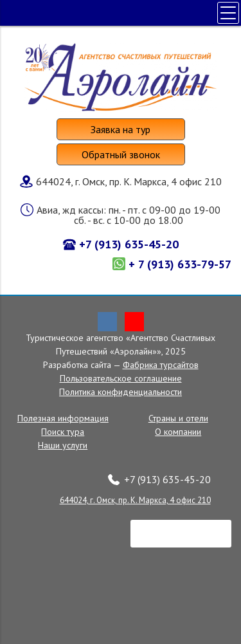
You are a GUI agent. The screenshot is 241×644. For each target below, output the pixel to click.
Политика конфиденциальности (121, 392)
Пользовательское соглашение (121, 378)
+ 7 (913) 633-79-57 (180, 264)
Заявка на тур (121, 129)
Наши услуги (63, 445)
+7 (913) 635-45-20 (129, 244)
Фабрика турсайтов (161, 365)
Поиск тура (63, 432)
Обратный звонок (121, 154)
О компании (178, 432)
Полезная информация (63, 418)
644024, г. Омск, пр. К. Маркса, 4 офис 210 (135, 500)
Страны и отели (178, 418)
